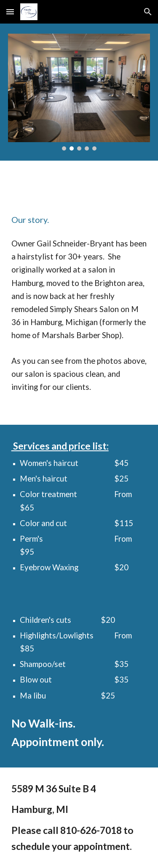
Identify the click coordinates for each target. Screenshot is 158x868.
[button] (10, 12)
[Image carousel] (79, 92)
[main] (79, 220)
